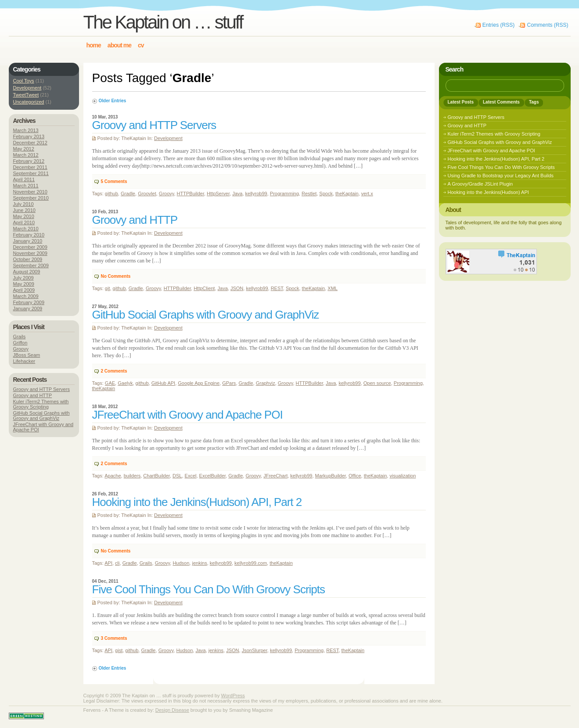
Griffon (20, 343)
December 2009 (30, 247)
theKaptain (347, 194)
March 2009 (26, 296)
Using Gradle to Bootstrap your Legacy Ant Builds (501, 176)
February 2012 (29, 161)
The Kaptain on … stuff (163, 22)
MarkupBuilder (331, 476)
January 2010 (28, 241)
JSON (237, 288)
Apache (113, 476)
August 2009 (27, 272)
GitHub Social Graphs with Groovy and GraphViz (206, 315)
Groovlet (147, 194)
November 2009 (30, 253)
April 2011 (24, 179)
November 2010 (30, 192)
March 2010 (26, 229)
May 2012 (24, 149)
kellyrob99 (256, 194)
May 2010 (24, 216)
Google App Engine (199, 383)
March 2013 (26, 130)
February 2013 (29, 136)
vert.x (367, 194)
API (108, 563)
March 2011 (26, 186)
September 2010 (31, 198)
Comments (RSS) (547, 25)
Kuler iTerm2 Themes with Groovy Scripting (41, 404)
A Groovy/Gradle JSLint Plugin (480, 184)
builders (132, 476)
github (111, 194)
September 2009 (31, 265)
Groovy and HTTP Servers (154, 125)
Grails (146, 563)
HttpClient (204, 288)
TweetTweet (26, 95)
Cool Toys (24, 81)
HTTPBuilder (191, 194)
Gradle (128, 194)
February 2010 (29, 235)
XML (333, 288)
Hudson (181, 563)
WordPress (233, 696)
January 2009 (28, 308)
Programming (284, 194)
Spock (326, 194)
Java (237, 194)
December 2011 (30, 167)
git (108, 288)
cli (117, 563)
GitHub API (163, 383)
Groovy (167, 194)
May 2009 (24, 284)
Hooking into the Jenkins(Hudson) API (488, 192)
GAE (110, 383)
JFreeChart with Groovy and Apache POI (187, 415)
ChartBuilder (156, 476)
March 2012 (26, 155)
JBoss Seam (27, 355)
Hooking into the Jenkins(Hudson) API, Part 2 (197, 502)
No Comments (116, 276)
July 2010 (23, 204)
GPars (229, 383)
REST (277, 288)
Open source (377, 383)
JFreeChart (275, 476)
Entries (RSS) (498, 25)
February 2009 (29, 302)
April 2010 (24, 222)
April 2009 (24, 290)
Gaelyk (125, 383)
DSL (177, 476)
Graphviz (266, 383)
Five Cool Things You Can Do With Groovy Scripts (209, 589)
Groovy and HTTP (135, 220)
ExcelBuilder (213, 476)
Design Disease (172, 710)
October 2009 (28, 259)
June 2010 (24, 210)
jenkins (199, 563)
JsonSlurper (255, 650)
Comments (114, 181)
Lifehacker (24, 361)
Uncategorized (29, 102)
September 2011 (31, 173)
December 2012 (30, 143)
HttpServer (218, 194)
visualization (403, 476)
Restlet (309, 194)
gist (119, 650)
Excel (191, 476)
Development (168, 138)
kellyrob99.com (251, 563)
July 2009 (23, 278)
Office (355, 476)
